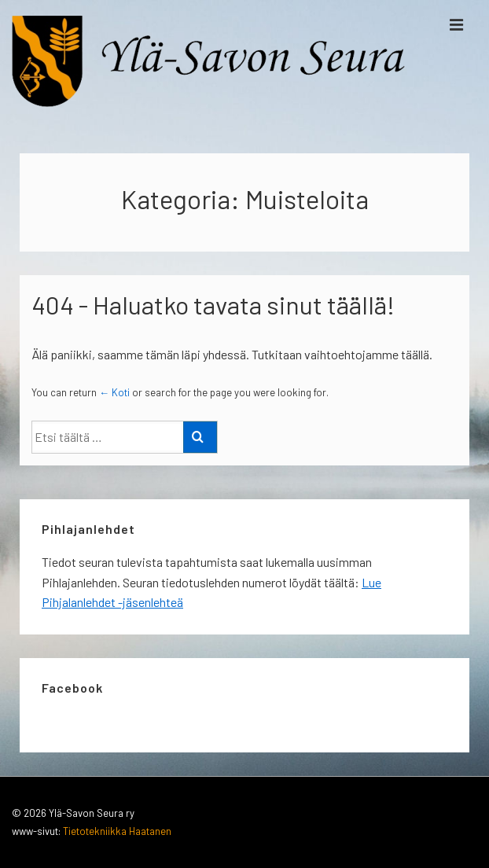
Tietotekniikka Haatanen (117, 831)
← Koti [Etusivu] (114, 392)
